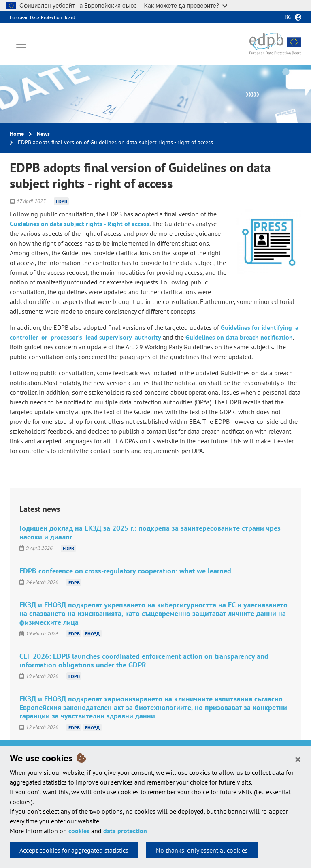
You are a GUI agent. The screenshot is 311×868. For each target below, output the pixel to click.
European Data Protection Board (42, 17)
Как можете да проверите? (186, 5)
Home (17, 134)
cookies (79, 831)
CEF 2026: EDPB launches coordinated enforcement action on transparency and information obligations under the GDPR (144, 661)
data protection (125, 831)
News (43, 134)
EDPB (62, 201)
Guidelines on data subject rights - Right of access (80, 224)
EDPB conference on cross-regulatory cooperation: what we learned (125, 571)
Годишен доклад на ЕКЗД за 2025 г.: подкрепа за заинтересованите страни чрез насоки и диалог (150, 532)
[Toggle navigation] (21, 44)
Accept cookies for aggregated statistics (74, 850)
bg (288, 17)
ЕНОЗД (92, 634)
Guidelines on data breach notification (239, 337)
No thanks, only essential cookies (202, 850)
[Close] (298, 759)
